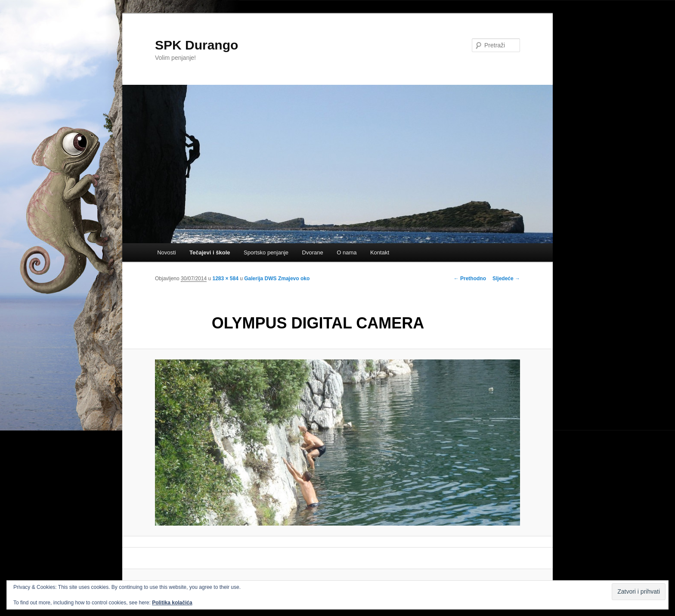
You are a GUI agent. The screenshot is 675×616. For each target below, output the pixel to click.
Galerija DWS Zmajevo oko (277, 279)
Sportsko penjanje (266, 252)
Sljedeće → (506, 279)
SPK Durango (197, 45)
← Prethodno (470, 279)
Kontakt (380, 252)
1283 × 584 (225, 279)
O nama (347, 252)
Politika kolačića (172, 603)
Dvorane (313, 252)
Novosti (166, 252)
